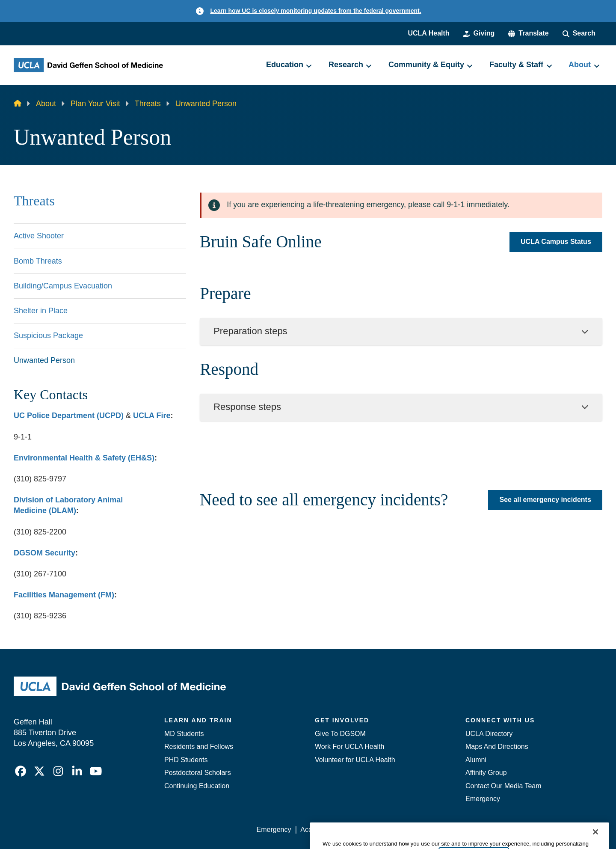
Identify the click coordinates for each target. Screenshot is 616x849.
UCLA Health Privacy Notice (461, 830)
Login (521, 830)
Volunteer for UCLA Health (355, 760)
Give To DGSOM (340, 734)
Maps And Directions (497, 747)
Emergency (483, 799)
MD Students (184, 734)
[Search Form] (579, 33)
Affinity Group (486, 773)
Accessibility (319, 830)
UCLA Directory (489, 734)
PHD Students (186, 760)
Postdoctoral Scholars (198, 773)
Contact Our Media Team (503, 786)
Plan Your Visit (95, 104)
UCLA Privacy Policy (378, 830)
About (46, 104)
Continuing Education (197, 786)
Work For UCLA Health (349, 747)
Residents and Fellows (199, 747)
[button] (528, 33)
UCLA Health (428, 33)
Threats (148, 104)
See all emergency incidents (545, 500)
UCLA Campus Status (556, 242)
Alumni (476, 760)
